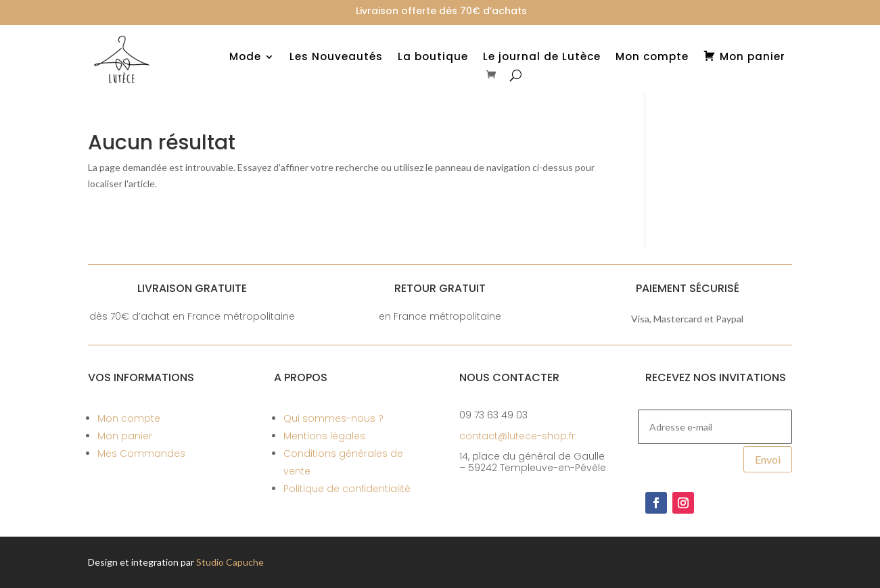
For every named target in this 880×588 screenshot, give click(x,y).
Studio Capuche (230, 562)
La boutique (433, 58)
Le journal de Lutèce (542, 58)
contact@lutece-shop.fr (517, 436)
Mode (245, 58)
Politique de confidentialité (347, 489)
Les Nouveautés (336, 58)
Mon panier (125, 436)
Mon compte (652, 58)
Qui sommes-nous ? (333, 418)
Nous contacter (509, 377)
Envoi (768, 459)
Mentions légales (324, 436)
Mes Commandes (141, 454)
